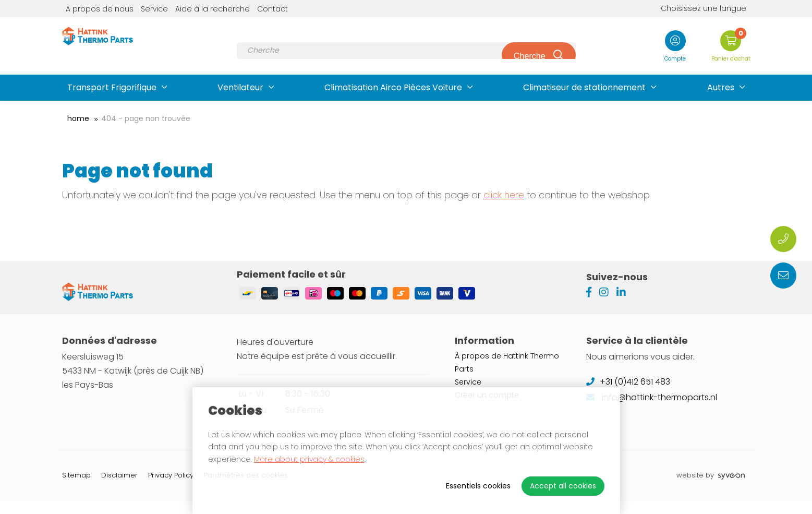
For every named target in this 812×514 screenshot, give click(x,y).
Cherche (529, 47)
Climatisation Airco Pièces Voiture (393, 87)
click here (504, 195)
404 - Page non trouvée (146, 118)
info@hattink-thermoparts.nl (652, 411)
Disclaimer (119, 489)
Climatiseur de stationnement (584, 87)
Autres (721, 87)
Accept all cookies (563, 486)
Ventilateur (240, 87)
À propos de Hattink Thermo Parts (507, 376)
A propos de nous (100, 9)
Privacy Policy (171, 489)
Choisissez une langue (696, 8)
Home (78, 118)
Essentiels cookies (478, 486)
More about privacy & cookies (309, 459)
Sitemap (76, 489)
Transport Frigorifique (112, 87)
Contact (272, 9)
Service (154, 9)
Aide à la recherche (213, 9)
